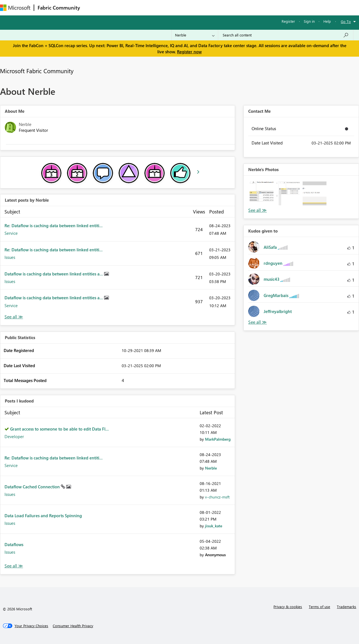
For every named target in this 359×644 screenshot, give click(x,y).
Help (327, 21)
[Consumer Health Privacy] (73, 626)
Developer (14, 436)
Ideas (140, 7)
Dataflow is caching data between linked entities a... (54, 274)
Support (236, 7)
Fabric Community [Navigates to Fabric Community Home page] (59, 8)
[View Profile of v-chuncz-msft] (217, 497)
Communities (165, 7)
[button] (261, 193)
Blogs (190, 7)
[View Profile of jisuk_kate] (214, 526)
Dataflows (14, 544)
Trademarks (347, 607)
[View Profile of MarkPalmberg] (218, 439)
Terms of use (319, 607)
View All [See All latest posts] (14, 317)
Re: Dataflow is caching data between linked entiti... (54, 226)
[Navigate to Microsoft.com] (15, 8)
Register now (189, 52)
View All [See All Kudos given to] (257, 322)
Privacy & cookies (288, 607)
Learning (212, 7)
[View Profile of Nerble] (211, 468)
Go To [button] (346, 21)
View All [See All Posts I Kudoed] (14, 566)
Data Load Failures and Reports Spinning (43, 516)
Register (288, 21)
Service (11, 233)
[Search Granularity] (195, 35)
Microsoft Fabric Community (37, 71)
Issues (10, 257)
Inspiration (117, 7)
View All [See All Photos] (257, 210)
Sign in (309, 21)
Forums (93, 7)
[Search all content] (286, 35)
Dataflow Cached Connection (33, 487)
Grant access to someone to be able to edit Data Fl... (59, 429)
